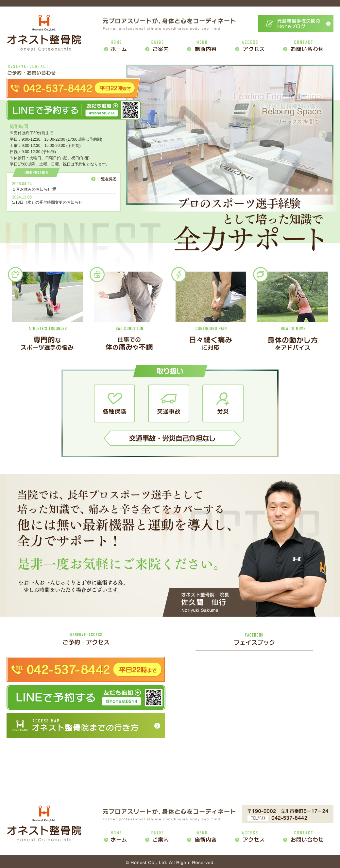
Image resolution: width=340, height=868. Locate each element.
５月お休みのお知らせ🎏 (34, 189)
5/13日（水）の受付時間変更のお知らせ (47, 202)
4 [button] (311, 190)
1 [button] (287, 190)
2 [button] (295, 190)
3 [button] (303, 190)
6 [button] (326, 190)
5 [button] (318, 190)
